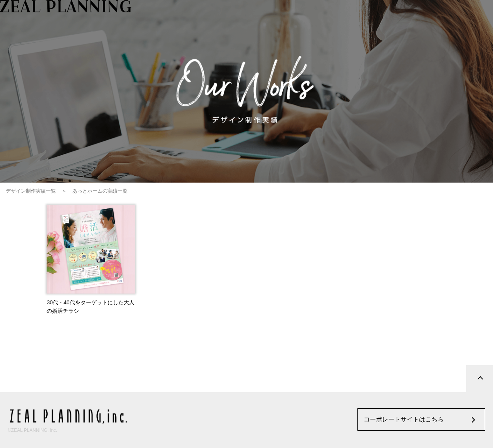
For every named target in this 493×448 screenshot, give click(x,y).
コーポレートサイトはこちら (404, 419)
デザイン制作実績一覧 (31, 191)
